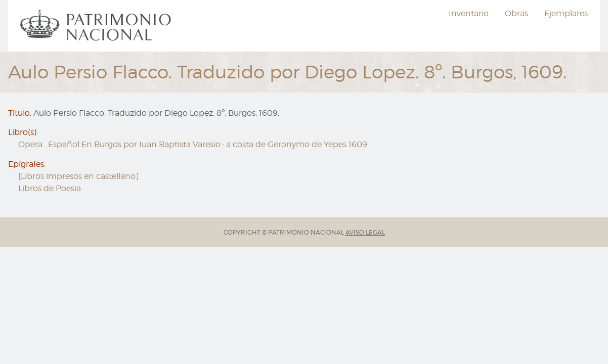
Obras (516, 13)
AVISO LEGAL (365, 232)
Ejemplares (566, 13)
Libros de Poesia (50, 188)
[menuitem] (97, 26)
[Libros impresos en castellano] (79, 176)
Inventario (469, 13)
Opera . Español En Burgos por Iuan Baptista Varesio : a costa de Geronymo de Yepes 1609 (193, 144)
